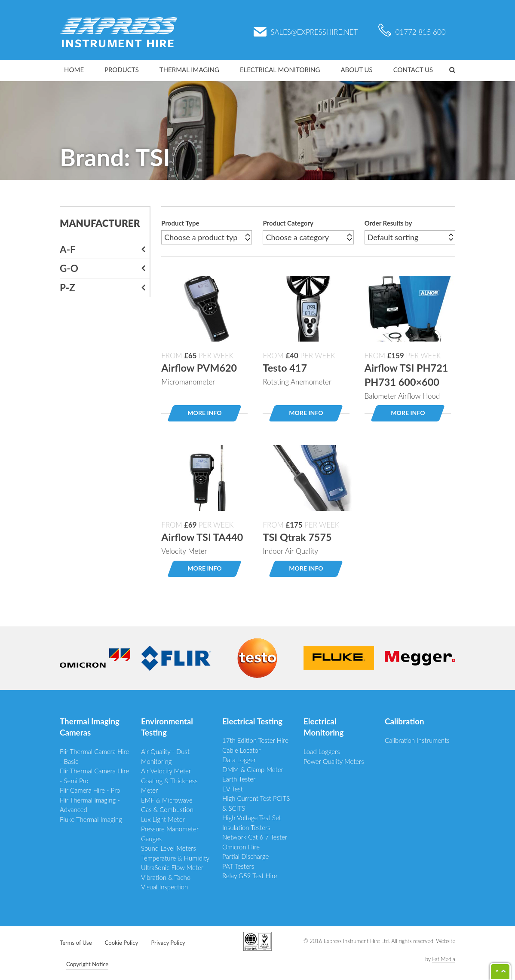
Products (122, 70)
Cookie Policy (122, 943)
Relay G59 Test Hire (250, 876)
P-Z (67, 288)
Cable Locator (241, 750)
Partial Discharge (245, 856)
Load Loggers (322, 751)
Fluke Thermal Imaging (91, 819)
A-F (68, 249)
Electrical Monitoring (280, 70)
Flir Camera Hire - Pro (90, 790)
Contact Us (413, 70)
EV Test (233, 789)
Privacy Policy (168, 943)
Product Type (180, 223)
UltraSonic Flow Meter (172, 867)
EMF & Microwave (167, 800)
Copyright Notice (87, 964)
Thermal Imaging (189, 70)
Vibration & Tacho (166, 877)
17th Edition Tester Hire (255, 740)
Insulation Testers (246, 827)
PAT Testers (238, 866)
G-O (69, 268)
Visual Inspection (164, 887)
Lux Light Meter (163, 819)
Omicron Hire (241, 847)
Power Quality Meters (334, 761)
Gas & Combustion (167, 809)
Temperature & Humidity (175, 858)
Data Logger (239, 760)
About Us (356, 70)
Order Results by (388, 223)
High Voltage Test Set (252, 818)
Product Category (288, 223)
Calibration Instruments (417, 740)
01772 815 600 (412, 32)
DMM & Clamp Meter (253, 769)
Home (74, 70)
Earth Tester (239, 779)
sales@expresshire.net (306, 32)
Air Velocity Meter (166, 771)
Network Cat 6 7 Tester (255, 837)
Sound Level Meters (169, 848)
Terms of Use (76, 943)
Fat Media (444, 959)
